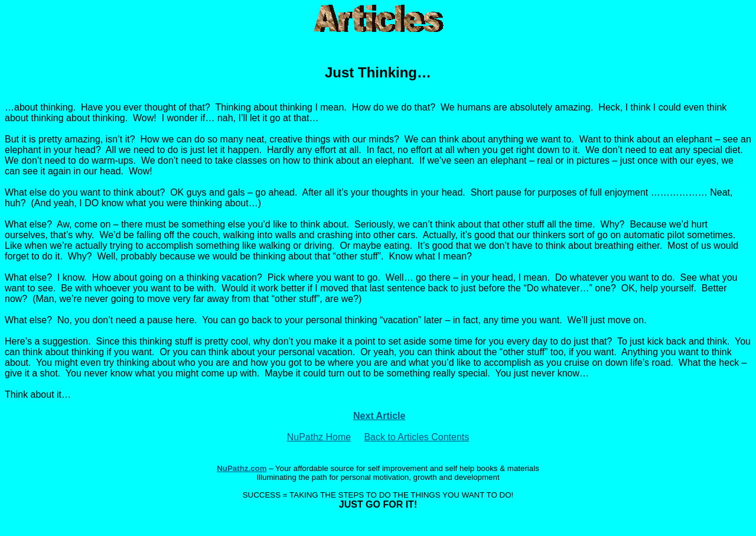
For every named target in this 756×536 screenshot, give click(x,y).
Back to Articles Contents (416, 437)
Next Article (379, 416)
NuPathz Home (319, 437)
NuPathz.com (242, 468)
